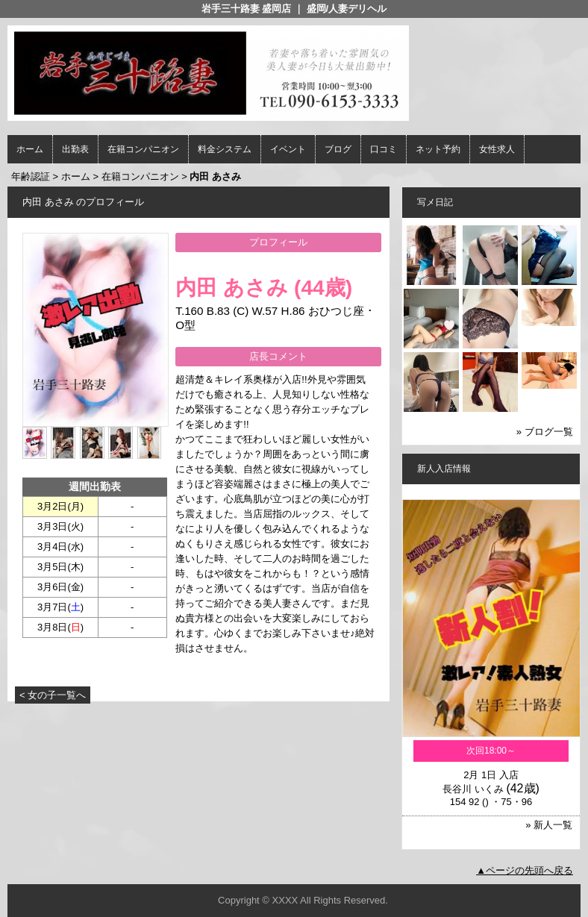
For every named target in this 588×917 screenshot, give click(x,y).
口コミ (384, 149)
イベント (288, 149)
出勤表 (75, 149)
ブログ (338, 149)
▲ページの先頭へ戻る (525, 870)
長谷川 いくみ (473, 789)
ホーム (30, 149)
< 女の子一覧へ (53, 695)
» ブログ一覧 (545, 432)
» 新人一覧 (549, 825)
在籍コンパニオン (143, 149)
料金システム (225, 149)
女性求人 (497, 149)
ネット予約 (438, 149)
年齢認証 (31, 176)
